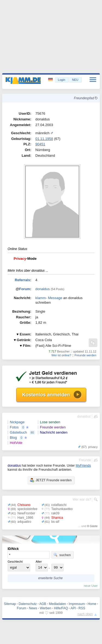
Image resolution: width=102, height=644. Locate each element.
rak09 (55, 513)
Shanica (57, 518)
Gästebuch (18, 432)
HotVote (16, 443)
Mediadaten (58, 604)
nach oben (85, 614)
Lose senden (50, 422)
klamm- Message (49, 298)
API (73, 608)
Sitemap (10, 604)
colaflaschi (59, 505)
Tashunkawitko (62, 509)
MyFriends (83, 466)
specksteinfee (27, 509)
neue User (91, 586)
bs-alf (55, 522)
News (33, 608)
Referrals (22, 280)
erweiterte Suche (50, 578)
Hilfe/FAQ (61, 608)
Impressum (77, 604)
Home (92, 604)
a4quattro (24, 522)
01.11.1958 (44, 139)
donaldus (43, 289)
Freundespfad (86, 98)
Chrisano (24, 505)
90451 (40, 144)
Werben (46, 608)
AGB (43, 604)
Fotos (14, 427)
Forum (24, 289)
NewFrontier (26, 513)
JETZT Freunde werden (51, 480)
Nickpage (17, 422)
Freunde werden (85, 355)
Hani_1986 (25, 518)
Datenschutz (28, 604)
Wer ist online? (61, 355)
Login (62, 80)
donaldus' (84, 416)
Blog (13, 438)
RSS (82, 608)
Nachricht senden (54, 432)
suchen (62, 555)
